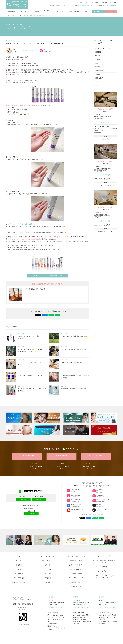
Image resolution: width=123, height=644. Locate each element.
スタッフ (98, 81)
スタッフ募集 (47, 573)
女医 (96, 62)
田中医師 (98, 73)
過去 (96, 84)
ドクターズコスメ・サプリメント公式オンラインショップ (104, 575)
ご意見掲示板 (47, 577)
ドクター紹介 (19, 568)
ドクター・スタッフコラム (47, 555)
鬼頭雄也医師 (99, 70)
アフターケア (61, 10)
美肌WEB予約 (111, 10)
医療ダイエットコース (76, 564)
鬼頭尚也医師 (99, 77)
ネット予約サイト (104, 555)
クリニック (24, 10)
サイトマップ (23, 609)
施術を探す (12, 10)
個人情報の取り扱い (23, 607)
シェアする (44, 314)
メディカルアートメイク (76, 577)
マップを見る (106, 122)
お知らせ (47, 564)
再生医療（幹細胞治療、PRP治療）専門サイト (104, 560)
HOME (19, 555)
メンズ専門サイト (104, 570)
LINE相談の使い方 (47, 581)
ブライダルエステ (76, 585)
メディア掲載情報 (74, 10)
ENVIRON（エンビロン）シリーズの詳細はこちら (47, 275)
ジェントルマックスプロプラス (76, 555)
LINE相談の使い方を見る (31, 507)
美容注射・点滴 (76, 581)
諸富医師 (98, 66)
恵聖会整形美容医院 (76, 568)
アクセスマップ (56, 607)
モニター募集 (47, 568)
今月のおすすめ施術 (76, 573)
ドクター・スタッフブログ (47, 560)
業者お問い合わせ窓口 (19, 581)
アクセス (86, 10)
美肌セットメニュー (76, 560)
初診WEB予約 (98, 10)
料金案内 (36, 10)
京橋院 (75, 596)
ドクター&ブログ (49, 10)
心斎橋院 (50, 596)
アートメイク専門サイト (104, 566)
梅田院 (101, 596)
